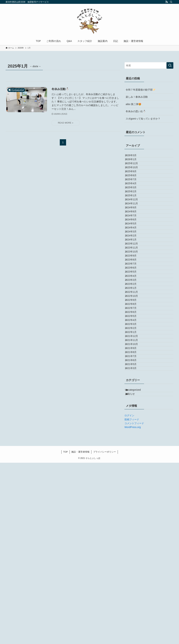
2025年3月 (134, 215)
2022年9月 (134, 418)
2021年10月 (135, 498)
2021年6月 (134, 527)
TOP (65, 633)
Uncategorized (137, 566)
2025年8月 (134, 193)
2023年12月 (135, 317)
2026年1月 (134, 164)
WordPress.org (133, 609)
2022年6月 (134, 440)
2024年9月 (134, 251)
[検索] (171, 2)
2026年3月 (134, 157)
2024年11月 (135, 244)
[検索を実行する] (170, 65)
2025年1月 (134, 229)
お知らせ (134, 574)
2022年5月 (134, 447)
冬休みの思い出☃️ (136, 111)
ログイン (129, 597)
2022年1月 (134, 476)
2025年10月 (135, 179)
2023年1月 (134, 396)
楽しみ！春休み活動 (137, 97)
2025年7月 (134, 200)
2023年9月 (134, 338)
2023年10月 (135, 331)
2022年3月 (134, 462)
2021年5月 (134, 534)
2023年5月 (134, 367)
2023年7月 (134, 353)
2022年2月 (134, 469)
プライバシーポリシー (105, 633)
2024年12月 (135, 237)
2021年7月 (134, 520)
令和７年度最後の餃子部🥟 (141, 90)
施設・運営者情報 (80, 633)
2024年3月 (134, 295)
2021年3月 (134, 541)
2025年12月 (135, 171)
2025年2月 (134, 222)
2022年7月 (134, 433)
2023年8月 (134, 345)
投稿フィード (132, 601)
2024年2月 (134, 302)
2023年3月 (134, 382)
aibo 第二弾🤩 (133, 104)
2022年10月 (135, 411)
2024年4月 (134, 288)
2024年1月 (134, 309)
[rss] (167, 2)
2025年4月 (134, 208)
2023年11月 (135, 324)
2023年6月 (134, 360)
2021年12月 (135, 483)
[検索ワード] (149, 65)
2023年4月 (134, 375)
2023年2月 (134, 389)
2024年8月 (134, 258)
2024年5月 (134, 280)
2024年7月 (134, 266)
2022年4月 (134, 454)
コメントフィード (134, 605)
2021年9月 (134, 505)
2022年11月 (135, 404)
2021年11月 (135, 491)
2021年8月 (134, 512)
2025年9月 (134, 186)
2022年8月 (134, 425)
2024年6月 (134, 273)
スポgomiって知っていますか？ (143, 119)
